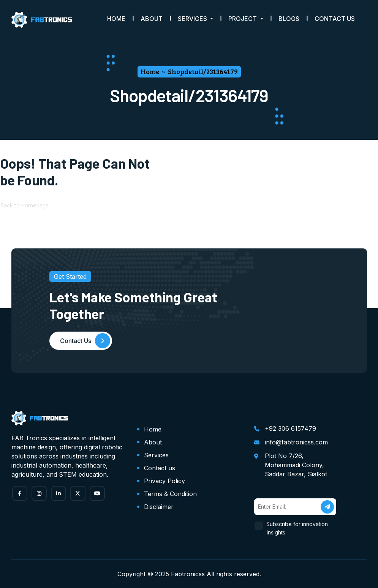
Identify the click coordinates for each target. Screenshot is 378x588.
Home (116, 19)
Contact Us (335, 19)
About (152, 19)
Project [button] (243, 19)
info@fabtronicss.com (296, 442)
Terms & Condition (170, 494)
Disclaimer (159, 507)
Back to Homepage (24, 205)
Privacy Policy (164, 481)
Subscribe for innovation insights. (297, 528)
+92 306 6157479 (290, 428)
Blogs (289, 19)
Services (156, 455)
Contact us (160, 468)
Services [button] (193, 19)
